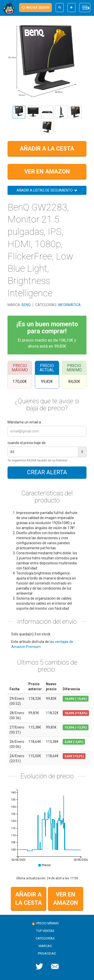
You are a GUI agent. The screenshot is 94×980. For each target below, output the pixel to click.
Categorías (45, 938)
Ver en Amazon (47, 172)
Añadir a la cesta (47, 149)
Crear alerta (47, 472)
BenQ (26, 305)
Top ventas (45, 931)
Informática (69, 305)
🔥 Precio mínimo (45, 923)
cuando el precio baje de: (27, 443)
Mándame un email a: (25, 422)
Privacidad (47, 953)
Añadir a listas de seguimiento (47, 190)
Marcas (45, 946)
